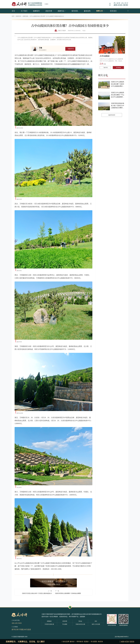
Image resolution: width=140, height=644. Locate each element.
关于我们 (24, 11)
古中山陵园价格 (73, 64)
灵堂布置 (49, 11)
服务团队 (75, 11)
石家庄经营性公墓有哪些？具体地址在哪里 (68, 593)
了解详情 (105, 68)
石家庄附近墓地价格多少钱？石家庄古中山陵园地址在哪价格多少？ (118, 106)
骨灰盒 (80, 621)
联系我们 (113, 11)
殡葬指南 (25, 16)
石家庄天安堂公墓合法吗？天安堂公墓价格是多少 (37, 593)
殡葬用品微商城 (123, 625)
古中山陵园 (105, 56)
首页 (13, 11)
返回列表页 (112, 115)
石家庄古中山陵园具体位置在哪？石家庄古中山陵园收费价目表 (118, 84)
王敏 (40, 48)
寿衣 (96, 621)
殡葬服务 (36, 11)
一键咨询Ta (70, 49)
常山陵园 (65, 624)
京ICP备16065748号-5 (122, 637)
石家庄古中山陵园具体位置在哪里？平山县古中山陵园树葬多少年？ (118, 95)
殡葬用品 (61, 11)
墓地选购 (87, 11)
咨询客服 (118, 68)
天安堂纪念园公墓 (49, 624)
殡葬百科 (100, 11)
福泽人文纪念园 (96, 624)
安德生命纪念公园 (80, 624)
